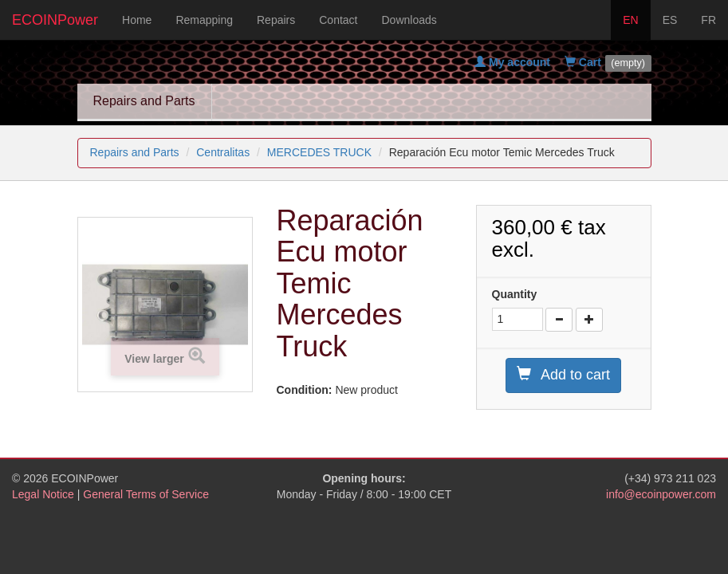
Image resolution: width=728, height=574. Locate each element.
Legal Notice (43, 494)
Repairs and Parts (144, 101)
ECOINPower (55, 20)
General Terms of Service (146, 494)
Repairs (276, 20)
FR (708, 20)
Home (137, 20)
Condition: (305, 390)
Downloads (409, 20)
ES (670, 20)
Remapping (204, 20)
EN (630, 20)
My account (512, 62)
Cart (583, 62)
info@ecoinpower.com (661, 494)
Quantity (515, 294)
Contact (338, 20)
